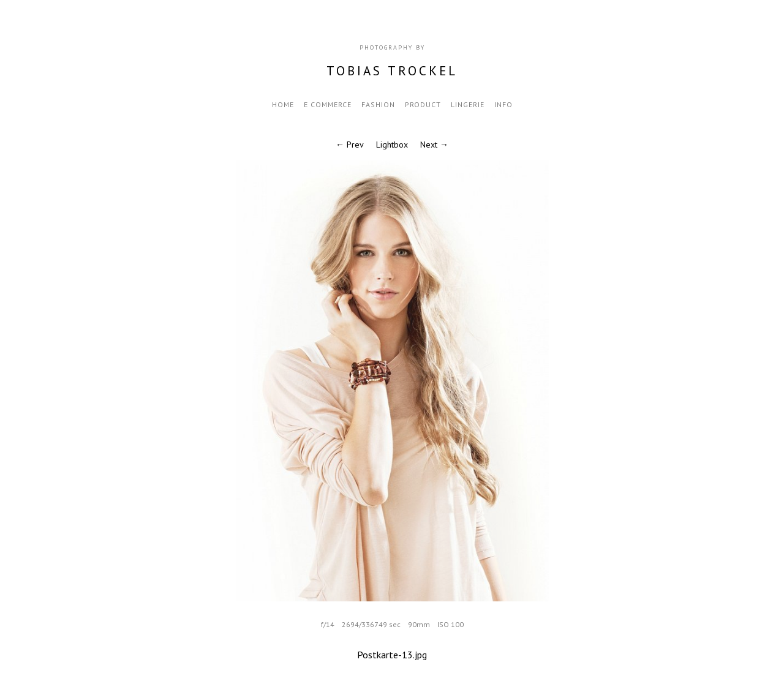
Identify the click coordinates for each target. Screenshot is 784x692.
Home (283, 104)
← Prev (350, 145)
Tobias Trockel (392, 71)
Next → (434, 145)
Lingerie (468, 104)
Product (423, 104)
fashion (378, 104)
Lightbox (392, 145)
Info (503, 104)
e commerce (328, 104)
